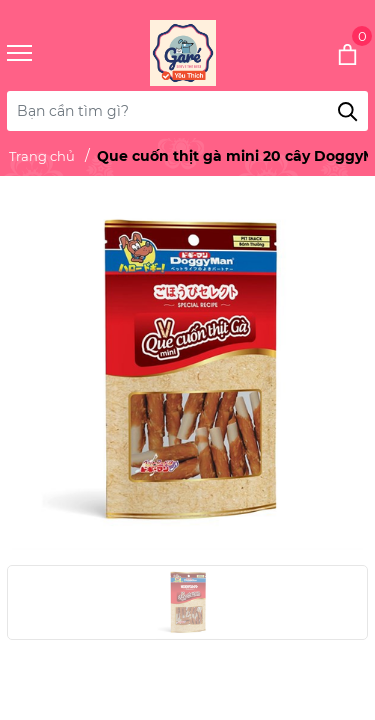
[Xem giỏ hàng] (320, 53)
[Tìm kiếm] (348, 111)
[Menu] (44, 53)
